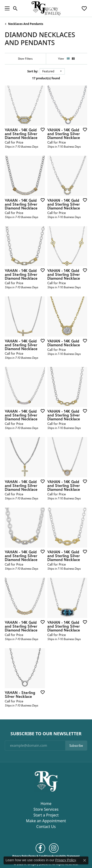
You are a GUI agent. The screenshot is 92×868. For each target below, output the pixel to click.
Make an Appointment (46, 821)
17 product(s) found (46, 78)
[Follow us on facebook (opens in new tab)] (40, 848)
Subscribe (76, 746)
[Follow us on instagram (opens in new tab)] (54, 848)
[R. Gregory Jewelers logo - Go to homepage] (46, 8)
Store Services (46, 809)
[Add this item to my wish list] (41, 129)
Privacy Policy (65, 860)
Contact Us (46, 827)
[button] (15, 8)
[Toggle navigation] (6, 8)
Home (46, 804)
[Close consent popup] (85, 860)
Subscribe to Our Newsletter (46, 734)
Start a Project (46, 815)
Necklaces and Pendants (26, 24)
